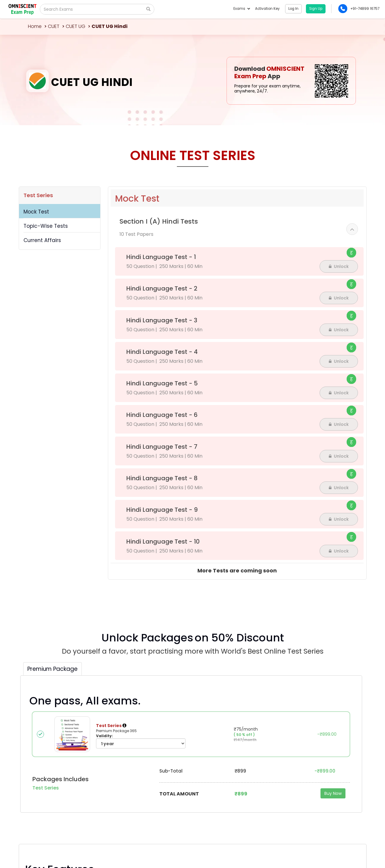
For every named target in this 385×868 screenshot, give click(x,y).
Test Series (38, 195)
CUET (54, 26)
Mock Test (36, 212)
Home (35, 26)
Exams (242, 9)
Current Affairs (42, 240)
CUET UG (76, 26)
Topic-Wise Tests (46, 226)
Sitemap (351, 842)
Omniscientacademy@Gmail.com (59, 771)
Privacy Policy (330, 842)
